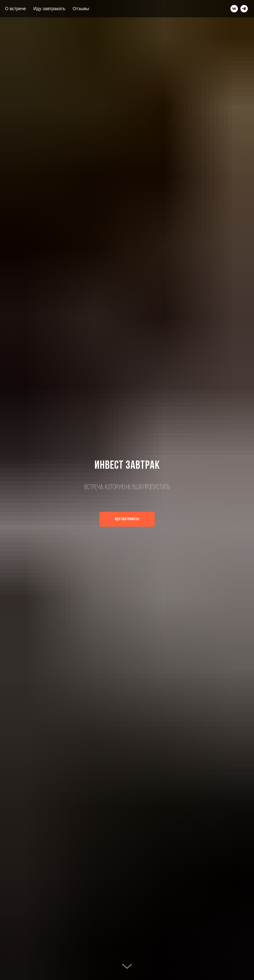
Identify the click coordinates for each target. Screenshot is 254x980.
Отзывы (81, 9)
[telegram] (244, 9)
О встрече (15, 9)
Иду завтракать (49, 9)
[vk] (234, 9)
